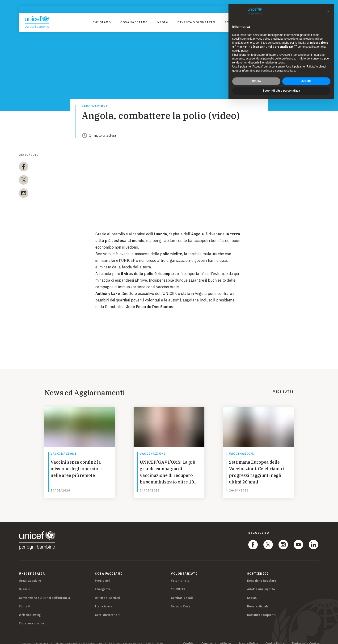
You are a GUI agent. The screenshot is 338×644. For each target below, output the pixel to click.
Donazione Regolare (262, 575)
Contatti (25, 601)
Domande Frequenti (261, 609)
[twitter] (24, 181)
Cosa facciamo (134, 22)
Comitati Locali (182, 592)
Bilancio (25, 584)
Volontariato (180, 575)
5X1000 (252, 592)
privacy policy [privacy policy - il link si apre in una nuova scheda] (262, 39)
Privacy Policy (248, 638)
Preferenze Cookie (306, 638)
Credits (188, 638)
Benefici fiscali (257, 601)
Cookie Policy (275, 638)
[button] (328, 11)
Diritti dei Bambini (107, 592)
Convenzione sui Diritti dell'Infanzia (44, 592)
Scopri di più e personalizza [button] (281, 91)
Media (163, 22)
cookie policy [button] (240, 51)
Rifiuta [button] (256, 81)
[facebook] (24, 168)
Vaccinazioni (95, 106)
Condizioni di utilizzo (216, 638)
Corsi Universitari (107, 609)
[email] (24, 194)
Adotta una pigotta (261, 584)
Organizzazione (30, 575)
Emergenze (103, 584)
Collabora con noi (31, 618)
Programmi (102, 575)
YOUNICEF (178, 584)
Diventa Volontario (196, 22)
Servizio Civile (181, 601)
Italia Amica (104, 601)
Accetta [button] (306, 81)
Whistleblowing (30, 609)
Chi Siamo (102, 22)
